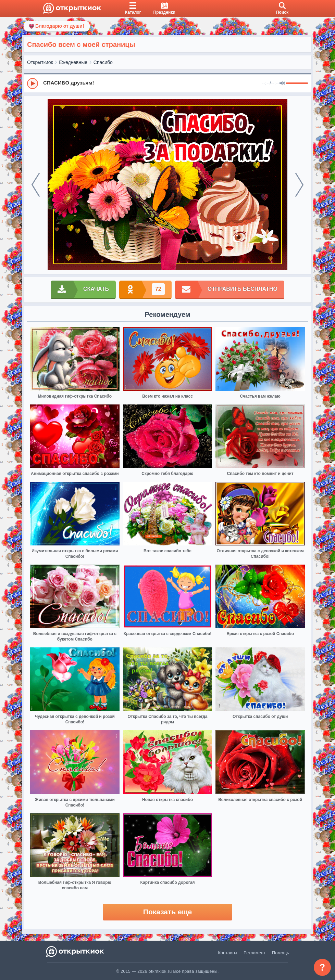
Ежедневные (73, 62)
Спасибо (103, 62)
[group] (167, 83)
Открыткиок (40, 62)
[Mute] (282, 83)
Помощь (281, 953)
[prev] (36, 185)
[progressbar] (297, 83)
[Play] (33, 83)
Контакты (227, 953)
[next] (299, 185)
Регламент (255, 953)
